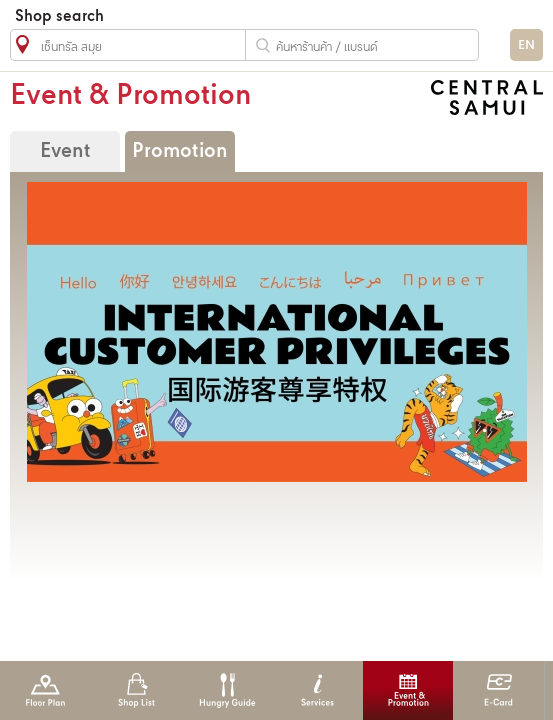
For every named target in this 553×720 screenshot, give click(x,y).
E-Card (498, 690)
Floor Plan (45, 690)
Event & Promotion (408, 690)
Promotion (180, 151)
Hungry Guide (226, 690)
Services (317, 690)
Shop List (136, 690)
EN (526, 45)
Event (65, 151)
